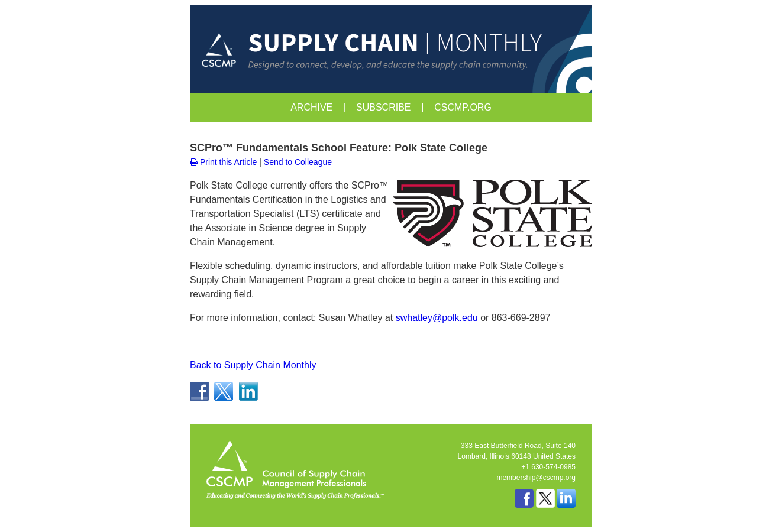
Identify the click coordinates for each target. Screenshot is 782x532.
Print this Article (223, 162)
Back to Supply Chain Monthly (253, 365)
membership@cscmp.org (536, 478)
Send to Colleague (298, 162)
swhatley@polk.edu (437, 318)
